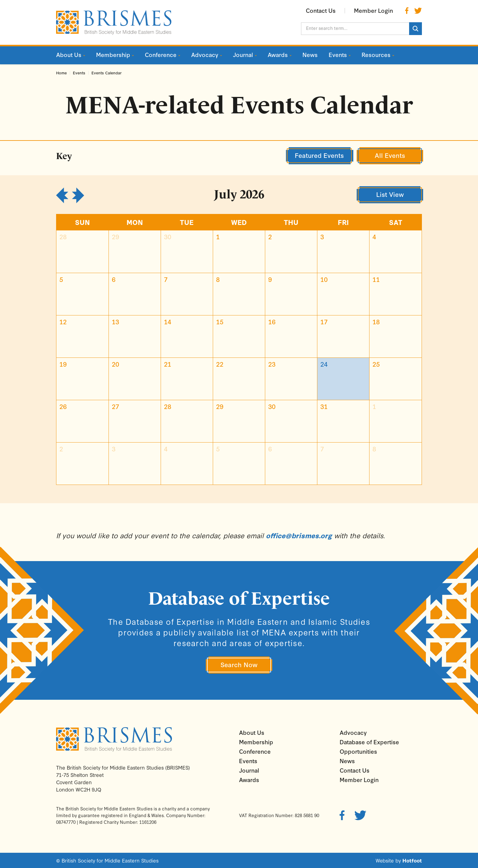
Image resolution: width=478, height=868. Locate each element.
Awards (249, 780)
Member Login (359, 780)
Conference (255, 751)
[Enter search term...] (355, 29)
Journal (249, 770)
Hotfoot (412, 860)
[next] (78, 195)
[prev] (62, 195)
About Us (252, 732)
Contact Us (355, 770)
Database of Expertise (369, 742)
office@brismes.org (299, 535)
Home (61, 73)
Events (79, 73)
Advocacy (353, 732)
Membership (256, 742)
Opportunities (358, 751)
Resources (376, 55)
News (347, 761)
